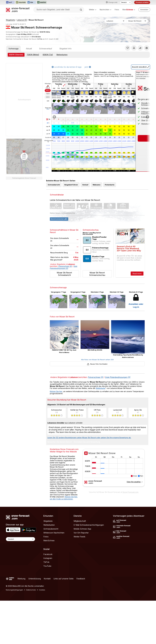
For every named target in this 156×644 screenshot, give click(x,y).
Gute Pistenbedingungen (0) (64, 278)
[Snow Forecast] (18, 10)
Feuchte (48, 138)
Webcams (97, 196)
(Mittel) (33, 55)
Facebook (48, 565)
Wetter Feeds (79, 548)
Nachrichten (105, 10)
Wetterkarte (101, 399)
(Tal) (48, 55)
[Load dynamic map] (24, 156)
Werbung (21, 590)
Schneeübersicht (51, 540)
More (48, 109)
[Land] (115, 21)
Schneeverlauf (46, 49)
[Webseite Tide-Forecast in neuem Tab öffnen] (32, 2)
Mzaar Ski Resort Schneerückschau (97, 285)
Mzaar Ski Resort (36, 20)
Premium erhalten (142, 2)
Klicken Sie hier (56, 402)
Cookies (42, 601)
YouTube (47, 577)
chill (48, 134)
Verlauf (85, 196)
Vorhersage (13, 49)
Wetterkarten (62, 55)
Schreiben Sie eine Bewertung (87, 453)
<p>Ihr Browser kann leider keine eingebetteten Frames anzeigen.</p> (114, 480)
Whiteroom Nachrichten (54, 544)
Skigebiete (10, 20)
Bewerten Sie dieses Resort (60, 453)
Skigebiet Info (65, 49)
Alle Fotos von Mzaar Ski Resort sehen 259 (97, 371)
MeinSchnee (49, 551)
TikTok (46, 573)
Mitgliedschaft (80, 532)
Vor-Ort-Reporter (81, 544)
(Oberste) (16, 55)
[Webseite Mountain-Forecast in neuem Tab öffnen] (21, 2)
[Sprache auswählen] (126, 2)
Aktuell (29, 49)
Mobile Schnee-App (82, 540)
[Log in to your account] (144, 10)
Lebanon (22, 20)
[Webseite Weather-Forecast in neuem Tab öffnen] (42, 2)
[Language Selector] (20, 550)
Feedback (81, 590)
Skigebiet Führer (71, 196)
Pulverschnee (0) (65, 277)
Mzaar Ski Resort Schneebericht (64, 285)
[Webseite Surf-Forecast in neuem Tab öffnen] (10, 2)
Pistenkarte (110, 196)
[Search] (81, 10)
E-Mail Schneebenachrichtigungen (89, 536)
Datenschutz (31, 601)
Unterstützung (35, 590)
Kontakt (47, 590)
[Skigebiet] (137, 21)
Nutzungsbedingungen (15, 601)
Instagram (48, 569)
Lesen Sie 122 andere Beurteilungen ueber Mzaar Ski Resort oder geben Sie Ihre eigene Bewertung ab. (89, 449)
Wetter (93, 10)
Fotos (117, 10)
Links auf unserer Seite (63, 590)
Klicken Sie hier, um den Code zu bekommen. (64, 509)
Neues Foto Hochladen (97, 375)
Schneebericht (54, 196)
